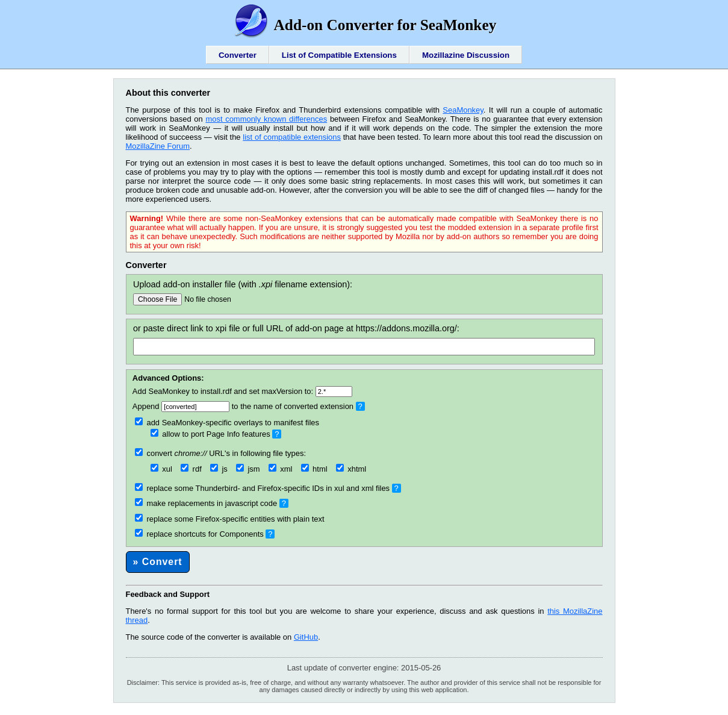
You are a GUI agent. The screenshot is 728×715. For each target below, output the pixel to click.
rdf (191, 469)
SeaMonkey (463, 110)
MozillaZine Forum (158, 146)
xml (281, 469)
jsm (248, 469)
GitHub (306, 637)
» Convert (158, 562)
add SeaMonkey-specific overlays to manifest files (227, 423)
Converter (238, 55)
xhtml (351, 469)
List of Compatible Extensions (339, 55)
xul (161, 469)
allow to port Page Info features (210, 434)
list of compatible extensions (292, 137)
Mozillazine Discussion (466, 55)
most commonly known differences (266, 119)
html (314, 469)
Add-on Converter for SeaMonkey (364, 25)
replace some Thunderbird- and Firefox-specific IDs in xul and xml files (262, 488)
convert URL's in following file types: (220, 453)
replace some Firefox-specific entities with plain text (230, 519)
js (219, 469)
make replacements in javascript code (206, 503)
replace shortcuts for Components (199, 534)
